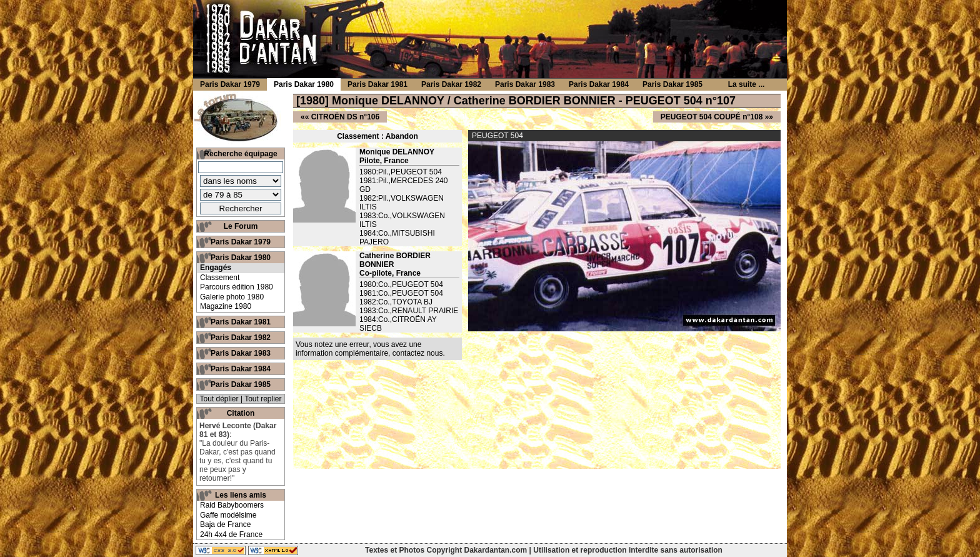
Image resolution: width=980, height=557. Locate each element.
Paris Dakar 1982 (241, 338)
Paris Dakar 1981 (241, 322)
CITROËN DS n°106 (346, 117)
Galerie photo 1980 (232, 297)
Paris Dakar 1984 (241, 369)
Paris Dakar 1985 (241, 384)
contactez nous (418, 353)
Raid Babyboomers (232, 505)
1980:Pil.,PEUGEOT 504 (401, 172)
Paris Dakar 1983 (241, 353)
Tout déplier (219, 399)
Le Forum (241, 226)
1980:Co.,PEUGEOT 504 (401, 284)
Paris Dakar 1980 (241, 258)
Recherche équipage (240, 154)
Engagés (216, 268)
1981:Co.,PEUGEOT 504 (401, 293)
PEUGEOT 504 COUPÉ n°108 (712, 117)
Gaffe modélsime (228, 515)
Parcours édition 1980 (237, 287)
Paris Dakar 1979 (241, 242)
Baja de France (225, 524)
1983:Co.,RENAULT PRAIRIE (409, 311)
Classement (220, 278)
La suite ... (747, 84)
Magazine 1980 (226, 306)
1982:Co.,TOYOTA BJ (396, 302)
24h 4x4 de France (231, 534)
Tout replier (263, 399)
